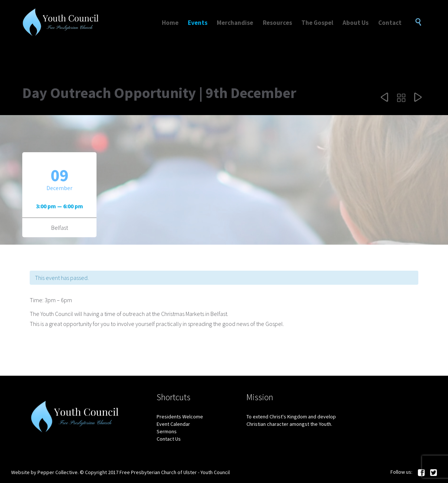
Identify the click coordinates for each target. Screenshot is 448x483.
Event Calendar (173, 424)
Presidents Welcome (180, 417)
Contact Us (169, 439)
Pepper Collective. (58, 472)
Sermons (167, 431)
